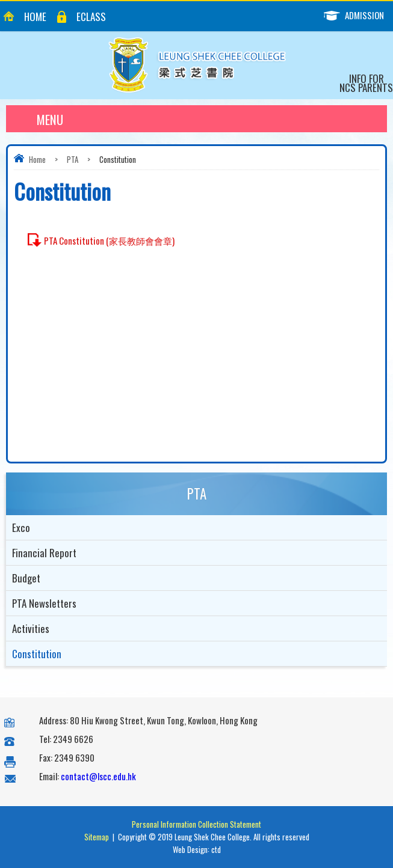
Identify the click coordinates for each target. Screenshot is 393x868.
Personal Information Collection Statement (196, 824)
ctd (216, 849)
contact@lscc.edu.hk (98, 776)
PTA (73, 159)
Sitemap (97, 837)
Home (35, 17)
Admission (358, 15)
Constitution (37, 654)
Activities (31, 628)
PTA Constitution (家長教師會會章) (109, 240)
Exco (21, 527)
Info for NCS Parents (366, 83)
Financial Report (44, 553)
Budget (26, 578)
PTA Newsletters (44, 603)
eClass (91, 17)
